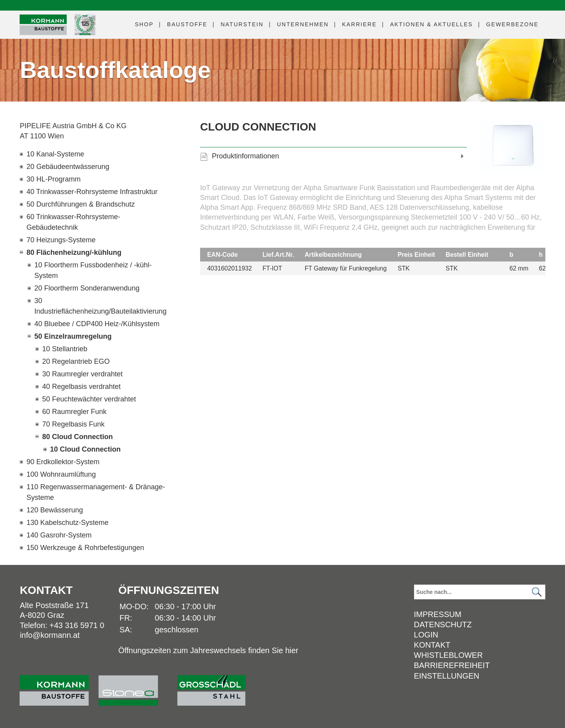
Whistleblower (448, 655)
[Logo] (43, 25)
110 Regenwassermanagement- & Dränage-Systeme (96, 492)
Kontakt (432, 645)
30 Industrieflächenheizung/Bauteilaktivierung (100, 306)
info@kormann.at (50, 635)
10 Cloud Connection (85, 449)
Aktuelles (431, 24)
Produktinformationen (245, 156)
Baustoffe (187, 24)
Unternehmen (303, 24)
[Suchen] (537, 592)
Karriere (359, 24)
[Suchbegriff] (480, 592)
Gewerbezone (512, 24)
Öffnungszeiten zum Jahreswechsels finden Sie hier (208, 650)
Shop (144, 24)
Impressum (438, 614)
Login (426, 635)
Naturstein (242, 24)
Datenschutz (443, 625)
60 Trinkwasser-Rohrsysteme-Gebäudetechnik (73, 222)
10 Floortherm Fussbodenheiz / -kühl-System (93, 270)
